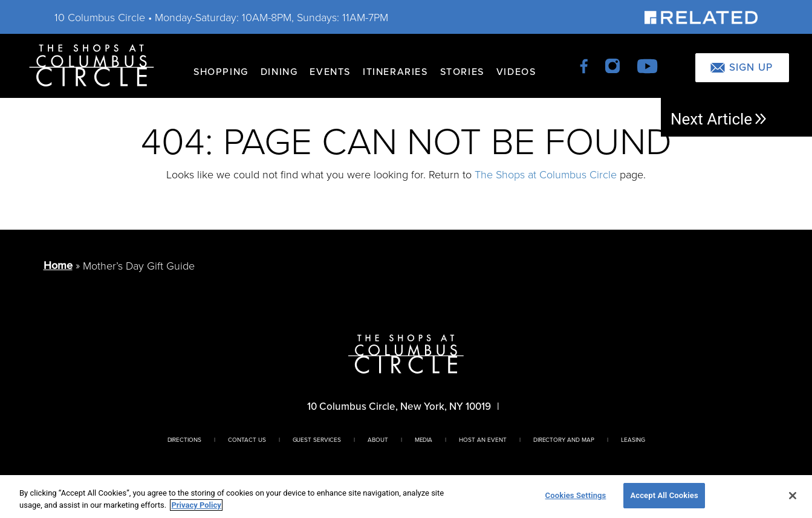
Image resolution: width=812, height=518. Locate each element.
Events (330, 71)
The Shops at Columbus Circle (546, 174)
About (378, 439)
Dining (279, 71)
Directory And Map (564, 439)
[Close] (793, 496)
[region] (406, 497)
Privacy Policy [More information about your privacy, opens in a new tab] (196, 505)
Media (424, 439)
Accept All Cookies (664, 495)
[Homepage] (92, 64)
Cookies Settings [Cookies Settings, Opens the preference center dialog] (576, 495)
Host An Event (482, 439)
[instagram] (613, 65)
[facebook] (585, 65)
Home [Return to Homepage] (58, 265)
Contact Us (247, 439)
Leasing (633, 439)
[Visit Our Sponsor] (701, 17)
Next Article (719, 119)
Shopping (221, 71)
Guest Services (317, 439)
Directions (185, 439)
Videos (516, 71)
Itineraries (395, 71)
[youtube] (647, 65)
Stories (462, 71)
